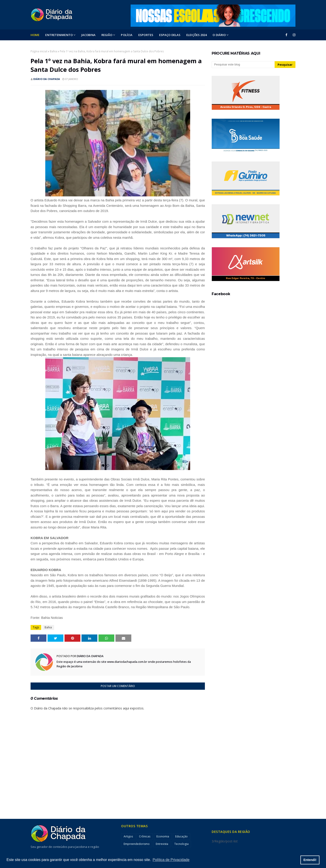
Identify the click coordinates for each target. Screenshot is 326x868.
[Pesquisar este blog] (243, 65)
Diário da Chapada (47, 79)
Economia (163, 836)
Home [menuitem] (35, 35)
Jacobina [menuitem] (88, 35)
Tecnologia (181, 844)
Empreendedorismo (137, 844)
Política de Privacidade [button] (171, 860)
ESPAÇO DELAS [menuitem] (170, 35)
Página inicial (39, 51)
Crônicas (145, 836)
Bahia (53, 51)
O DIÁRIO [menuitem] (219, 35)
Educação (181, 836)
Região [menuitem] (107, 35)
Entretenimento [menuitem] (59, 35)
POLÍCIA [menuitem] (127, 35)
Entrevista (162, 844)
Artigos (128, 836)
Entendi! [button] (310, 860)
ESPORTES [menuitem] (146, 35)
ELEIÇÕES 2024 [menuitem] (197, 35)
